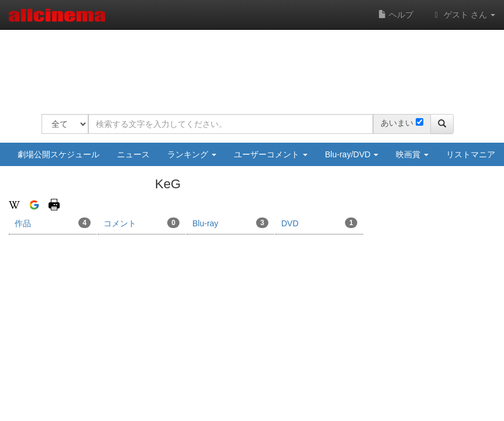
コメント (141, 223)
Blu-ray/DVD (352, 154)
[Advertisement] (254, 64)
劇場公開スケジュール (58, 154)
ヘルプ (396, 15)
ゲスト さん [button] (463, 15)
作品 (53, 223)
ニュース (133, 154)
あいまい (397, 123)
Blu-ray (230, 223)
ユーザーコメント (271, 154)
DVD (319, 223)
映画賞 (412, 154)
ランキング (192, 154)
